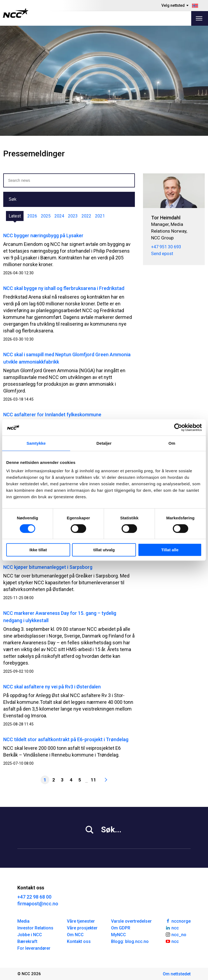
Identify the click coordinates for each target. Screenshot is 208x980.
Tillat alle (170, 550)
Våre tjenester (81, 921)
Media (23, 921)
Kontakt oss (79, 941)
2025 (46, 216)
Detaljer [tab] (104, 443)
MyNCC (118, 935)
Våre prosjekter (82, 928)
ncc (172, 928)
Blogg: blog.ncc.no (130, 941)
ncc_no (176, 934)
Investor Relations (35, 928)
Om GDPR (121, 928)
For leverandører (34, 948)
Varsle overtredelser (131, 921)
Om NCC (75, 935)
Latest (15, 216)
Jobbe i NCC (30, 935)
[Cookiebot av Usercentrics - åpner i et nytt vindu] (178, 427)
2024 (59, 216)
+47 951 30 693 (166, 247)
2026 (32, 216)
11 (93, 780)
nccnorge (178, 921)
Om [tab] (172, 443)
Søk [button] (12, 199)
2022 (86, 216)
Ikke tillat (38, 550)
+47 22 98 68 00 (34, 897)
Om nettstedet (177, 974)
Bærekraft (27, 941)
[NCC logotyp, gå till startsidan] (16, 13)
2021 (100, 216)
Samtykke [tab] (36, 443)
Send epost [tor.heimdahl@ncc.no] (162, 254)
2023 (73, 216)
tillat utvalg (104, 550)
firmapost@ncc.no (38, 904)
